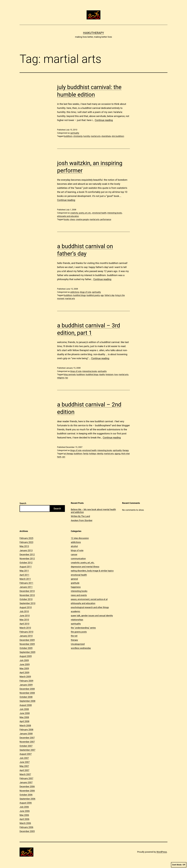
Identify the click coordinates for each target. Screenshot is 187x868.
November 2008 (27, 693)
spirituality (75, 133)
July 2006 (24, 807)
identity (100, 454)
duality (102, 375)
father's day (109, 295)
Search (23, 503)
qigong (118, 454)
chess (73, 219)
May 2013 (24, 546)
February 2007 (26, 778)
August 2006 (26, 803)
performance (106, 219)
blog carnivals (70, 375)
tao (67, 378)
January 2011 (26, 587)
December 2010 (27, 591)
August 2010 (26, 607)
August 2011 (26, 567)
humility (87, 136)
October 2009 (26, 648)
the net (74, 636)
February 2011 (26, 583)
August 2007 (26, 754)
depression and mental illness (85, 567)
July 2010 (24, 611)
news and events (79, 595)
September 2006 (27, 799)
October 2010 (26, 599)
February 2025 (26, 538)
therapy (126, 450)
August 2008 (26, 705)
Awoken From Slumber (82, 520)
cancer (74, 554)
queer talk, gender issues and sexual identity (92, 616)
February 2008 (26, 730)
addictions (75, 292)
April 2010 (24, 624)
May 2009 (24, 668)
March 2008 (25, 725)
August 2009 (26, 656)
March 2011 (25, 579)
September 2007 (27, 750)
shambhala (106, 136)
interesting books (115, 213)
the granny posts (79, 632)
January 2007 (26, 782)
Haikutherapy (93, 33)
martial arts (96, 136)
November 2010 (27, 595)
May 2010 (24, 620)
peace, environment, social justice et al (89, 599)
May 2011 (24, 571)
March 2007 (25, 774)
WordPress (162, 852)
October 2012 (26, 563)
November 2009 (27, 644)
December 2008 (27, 689)
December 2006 (27, 786)
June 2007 (25, 762)
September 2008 (27, 701)
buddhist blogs (79, 295)
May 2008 (24, 717)
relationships (77, 620)
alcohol (74, 546)
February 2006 (26, 827)
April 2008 (24, 721)
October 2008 (26, 697)
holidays (93, 454)
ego (102, 295)
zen (64, 457)
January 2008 (26, 734)
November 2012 (27, 559)
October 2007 (26, 746)
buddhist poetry (93, 295)
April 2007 (24, 770)
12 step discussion (80, 538)
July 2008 (24, 709)
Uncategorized (78, 644)
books (67, 219)
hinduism (109, 375)
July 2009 (24, 660)
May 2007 (24, 766)
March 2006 (25, 823)
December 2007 (27, 738)
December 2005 (27, 831)
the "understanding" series (83, 628)
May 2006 (24, 815)
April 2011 (24, 575)
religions (61, 378)
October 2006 (26, 795)
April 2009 (24, 672)
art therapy (68, 454)
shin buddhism (118, 136)
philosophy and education (68, 216)
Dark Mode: (179, 865)
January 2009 (26, 685)
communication (78, 559)
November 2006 (27, 791)
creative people (82, 219)
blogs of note (86, 292)
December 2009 (27, 640)
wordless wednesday (81, 648)
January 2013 (26, 550)
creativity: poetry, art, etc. (81, 213)
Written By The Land (80, 516)
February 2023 (26, 542)
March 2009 (25, 677)
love (116, 375)
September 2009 (27, 652)
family (86, 454)
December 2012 (27, 554)
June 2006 (25, 811)
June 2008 (25, 713)
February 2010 (26, 632)
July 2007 (24, 758)
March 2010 (25, 628)
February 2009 (26, 681)
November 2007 (27, 742)
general (74, 579)
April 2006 (24, 819)
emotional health (99, 213)
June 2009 (25, 664)
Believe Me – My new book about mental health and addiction (93, 511)
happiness (76, 587)
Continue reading (104, 120)
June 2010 (25, 616)
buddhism (68, 136)
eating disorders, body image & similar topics (92, 571)
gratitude (75, 583)
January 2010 (26, 636)
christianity (78, 136)
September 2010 (27, 603)
